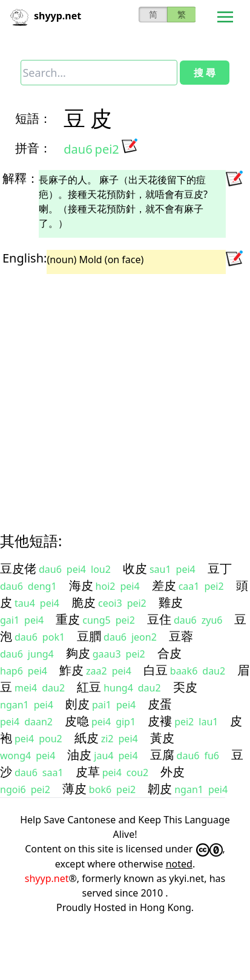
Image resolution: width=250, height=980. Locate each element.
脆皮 (84, 602)
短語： (33, 118)
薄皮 (74, 789)
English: (25, 258)
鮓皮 (71, 670)
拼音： (33, 148)
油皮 (79, 755)
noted (179, 864)
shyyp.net (47, 878)
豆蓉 (181, 636)
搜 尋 (205, 73)
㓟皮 (77, 704)
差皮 (164, 585)
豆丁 (220, 568)
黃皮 (162, 738)
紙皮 (87, 738)
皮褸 (160, 721)
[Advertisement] (113, 392)
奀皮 (185, 687)
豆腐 (162, 755)
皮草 (88, 772)
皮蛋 (160, 704)
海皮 (81, 585)
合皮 (169, 653)
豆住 (159, 619)
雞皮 (171, 602)
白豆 (156, 670)
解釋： (21, 178)
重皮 (68, 619)
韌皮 (160, 789)
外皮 (173, 772)
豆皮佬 (18, 568)
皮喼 (77, 721)
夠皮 (78, 653)
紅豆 (89, 687)
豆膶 (89, 636)
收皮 (135, 568)
